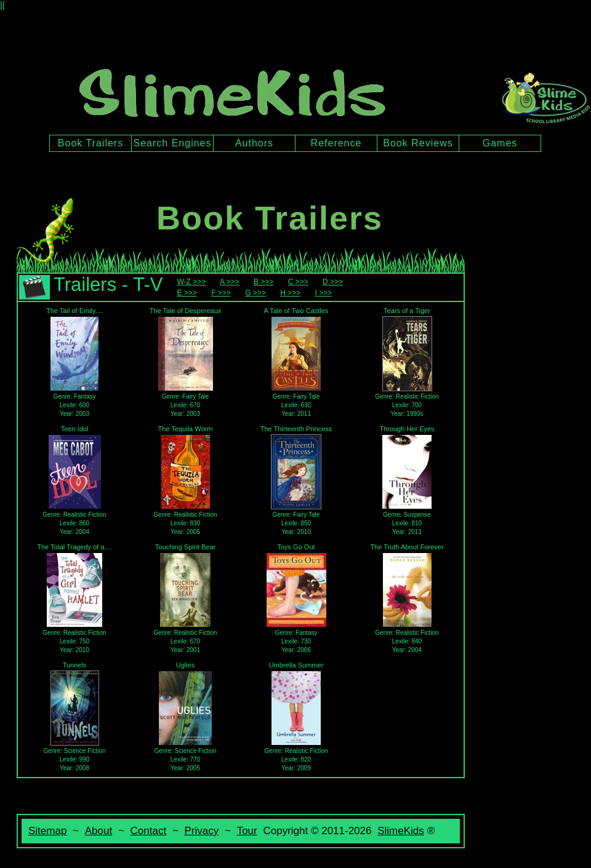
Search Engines (173, 143)
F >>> (221, 293)
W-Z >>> (191, 282)
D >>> (333, 282)
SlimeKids (401, 831)
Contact (149, 831)
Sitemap (47, 831)
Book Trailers (90, 143)
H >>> (290, 293)
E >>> (187, 293)
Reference (336, 143)
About (98, 831)
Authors (254, 143)
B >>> (263, 282)
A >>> (230, 282)
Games (500, 143)
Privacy (202, 831)
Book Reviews (418, 143)
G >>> (255, 293)
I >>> (324, 293)
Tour (247, 831)
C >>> (298, 282)
